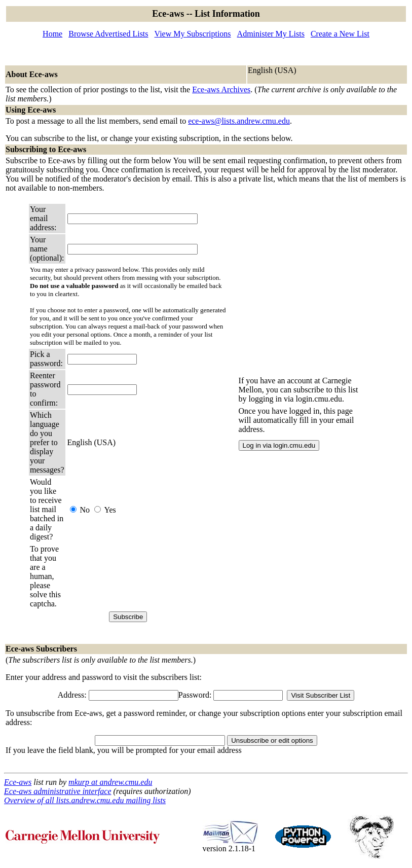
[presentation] (144, 576)
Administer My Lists (271, 34)
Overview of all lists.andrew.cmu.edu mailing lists (85, 800)
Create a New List (340, 34)
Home (52, 34)
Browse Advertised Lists (108, 34)
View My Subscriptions (193, 34)
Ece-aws (18, 782)
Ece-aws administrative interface (58, 791)
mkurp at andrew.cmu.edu (110, 782)
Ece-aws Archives (221, 89)
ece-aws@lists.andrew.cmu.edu (239, 121)
